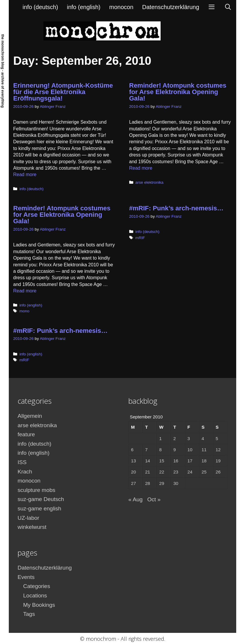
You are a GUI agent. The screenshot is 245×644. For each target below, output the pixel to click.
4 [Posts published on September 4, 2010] (203, 438)
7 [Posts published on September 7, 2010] (146, 450)
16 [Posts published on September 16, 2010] (176, 461)
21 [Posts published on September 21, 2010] (148, 472)
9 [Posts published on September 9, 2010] (174, 450)
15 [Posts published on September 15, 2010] (162, 461)
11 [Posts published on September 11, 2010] (204, 450)
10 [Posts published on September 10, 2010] (190, 450)
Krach (25, 472)
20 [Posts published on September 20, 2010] (133, 472)
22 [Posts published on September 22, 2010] (162, 472)
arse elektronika (149, 182)
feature (26, 434)
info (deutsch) (40, 7)
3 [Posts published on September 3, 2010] (189, 438)
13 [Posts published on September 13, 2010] (133, 461)
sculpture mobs (36, 490)
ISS (22, 462)
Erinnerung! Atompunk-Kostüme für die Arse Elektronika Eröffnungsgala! (63, 92)
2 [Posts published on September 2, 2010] (174, 438)
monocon (121, 7)
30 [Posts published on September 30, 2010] (176, 483)
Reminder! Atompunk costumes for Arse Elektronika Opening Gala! (178, 92)
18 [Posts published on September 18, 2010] (204, 461)
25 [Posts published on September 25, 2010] (204, 472)
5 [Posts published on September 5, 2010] (217, 438)
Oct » (154, 499)
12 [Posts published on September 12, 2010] (218, 450)
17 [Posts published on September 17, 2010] (190, 461)
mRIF (140, 238)
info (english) (84, 7)
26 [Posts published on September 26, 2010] (218, 472)
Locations (35, 596)
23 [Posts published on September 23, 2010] (176, 472)
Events (26, 577)
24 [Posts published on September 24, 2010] (190, 472)
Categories (37, 586)
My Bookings (39, 605)
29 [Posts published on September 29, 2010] (162, 483)
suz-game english (39, 508)
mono (24, 311)
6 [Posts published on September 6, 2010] (132, 450)
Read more (25, 174)
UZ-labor (28, 518)
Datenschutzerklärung (171, 7)
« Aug (136, 499)
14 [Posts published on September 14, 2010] (148, 461)
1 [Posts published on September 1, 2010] (160, 438)
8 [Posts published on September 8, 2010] (160, 450)
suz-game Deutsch (41, 499)
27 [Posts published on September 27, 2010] (133, 483)
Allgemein (30, 416)
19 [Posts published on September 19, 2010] (218, 461)
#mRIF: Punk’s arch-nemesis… (176, 208)
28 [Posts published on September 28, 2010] (148, 483)
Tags (29, 614)
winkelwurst (32, 527)
